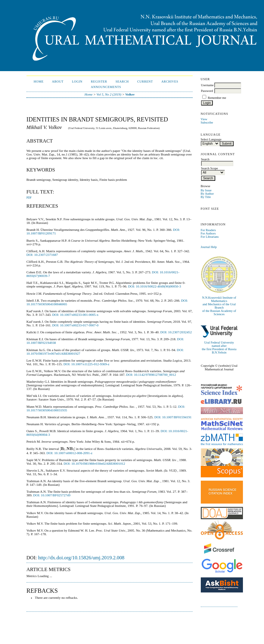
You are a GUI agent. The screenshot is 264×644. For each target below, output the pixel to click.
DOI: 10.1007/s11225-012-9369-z (86, 364)
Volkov (130, 94)
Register (99, 82)
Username (207, 85)
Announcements (106, 87)
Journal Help (209, 247)
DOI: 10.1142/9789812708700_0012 (151, 375)
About (58, 82)
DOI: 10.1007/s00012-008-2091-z (69, 453)
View (204, 119)
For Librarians (210, 237)
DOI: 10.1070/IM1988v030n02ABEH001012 (94, 463)
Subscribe (207, 123)
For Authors (208, 233)
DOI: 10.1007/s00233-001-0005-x (75, 315)
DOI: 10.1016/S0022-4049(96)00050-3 (154, 286)
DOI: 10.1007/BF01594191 (173, 417)
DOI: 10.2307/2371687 (42, 255)
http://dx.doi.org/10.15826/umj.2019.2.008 (81, 558)
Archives (170, 82)
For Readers (208, 230)
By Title (206, 197)
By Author (207, 194)
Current (145, 82)
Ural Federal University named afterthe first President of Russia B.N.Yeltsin (219, 347)
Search (122, 82)
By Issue (206, 190)
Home (39, 82)
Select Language (211, 139)
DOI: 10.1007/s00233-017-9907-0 (75, 325)
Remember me (217, 98)
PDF (29, 198)
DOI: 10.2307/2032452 (176, 332)
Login (77, 82)
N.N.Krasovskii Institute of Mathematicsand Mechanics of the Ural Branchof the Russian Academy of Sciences (219, 306)
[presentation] (68, 449)
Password (207, 91)
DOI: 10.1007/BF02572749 (52, 495)
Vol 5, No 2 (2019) (109, 94)
